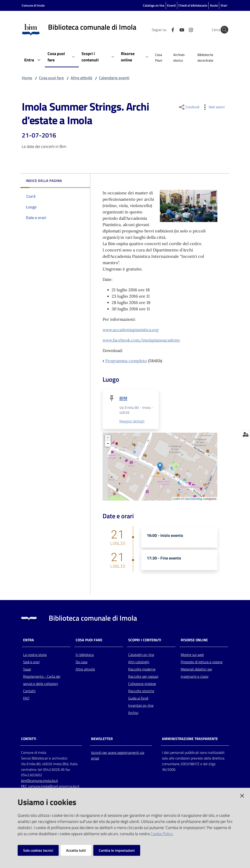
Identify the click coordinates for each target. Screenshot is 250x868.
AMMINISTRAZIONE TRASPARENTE (190, 739)
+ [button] (108, 438)
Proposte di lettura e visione (202, 662)
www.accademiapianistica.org (131, 330)
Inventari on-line (141, 706)
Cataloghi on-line (141, 655)
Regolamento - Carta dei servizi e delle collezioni (42, 680)
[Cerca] (223, 30)
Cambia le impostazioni (117, 850)
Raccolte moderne (142, 669)
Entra (29, 640)
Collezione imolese (142, 684)
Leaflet (177, 499)
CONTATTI (29, 739)
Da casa (82, 662)
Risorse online (194, 640)
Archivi (133, 713)
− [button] (108, 444)
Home (27, 78)
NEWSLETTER (102, 739)
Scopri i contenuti (145, 640)
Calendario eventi (114, 78)
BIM (123, 398)
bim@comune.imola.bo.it (40, 781)
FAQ (26, 698)
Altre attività (81, 78)
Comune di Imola (33, 5)
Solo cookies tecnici (38, 850)
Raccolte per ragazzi (143, 677)
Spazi (27, 669)
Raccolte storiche (141, 691)
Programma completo (126, 361)
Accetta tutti (76, 850)
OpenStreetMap (194, 499)
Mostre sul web (192, 655)
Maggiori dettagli (132, 421)
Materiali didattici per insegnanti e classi (196, 673)
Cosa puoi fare (51, 78)
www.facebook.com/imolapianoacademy (141, 340)
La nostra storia (35, 655)
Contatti (29, 691)
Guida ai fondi (138, 698)
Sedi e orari (31, 662)
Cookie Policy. (162, 834)
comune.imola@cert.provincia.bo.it (54, 787)
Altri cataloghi (139, 662)
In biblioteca (85, 655)
